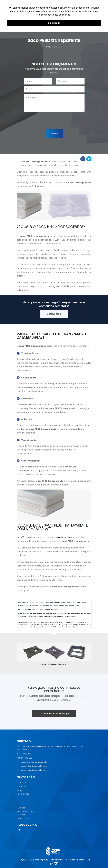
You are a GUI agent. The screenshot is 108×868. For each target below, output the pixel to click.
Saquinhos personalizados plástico (47, 609)
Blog (20, 790)
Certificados (24, 794)
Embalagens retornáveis (42, 606)
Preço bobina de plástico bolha (66, 606)
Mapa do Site (24, 818)
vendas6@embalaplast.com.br (34, 766)
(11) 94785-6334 (27, 758)
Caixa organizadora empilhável (74, 602)
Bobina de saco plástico (28, 602)
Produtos (22, 786)
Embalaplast (65, 537)
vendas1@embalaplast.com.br (34, 762)
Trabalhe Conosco (27, 811)
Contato (22, 815)
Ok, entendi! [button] (54, 23)
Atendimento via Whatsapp (54, 713)
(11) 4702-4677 (26, 754)
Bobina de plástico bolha (50, 602)
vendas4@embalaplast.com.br (34, 770)
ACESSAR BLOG (54, 314)
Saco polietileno (25, 609)
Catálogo (22, 808)
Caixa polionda (24, 606)
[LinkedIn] (19, 830)
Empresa (22, 782)
